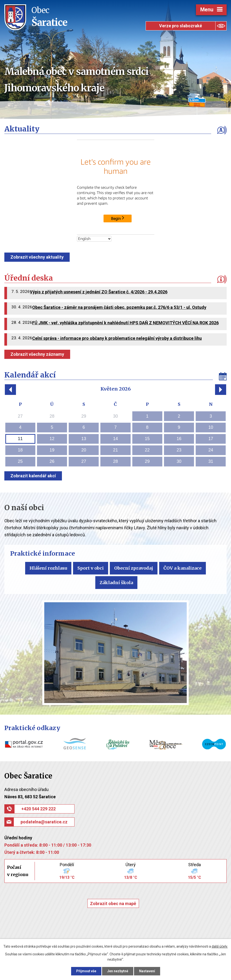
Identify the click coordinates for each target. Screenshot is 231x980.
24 (211, 450)
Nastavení (147, 971)
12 (52, 439)
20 (84, 450)
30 (179, 461)
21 (116, 450)
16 (179, 439)
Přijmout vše (86, 971)
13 (84, 439)
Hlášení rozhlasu (48, 568)
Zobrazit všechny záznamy (37, 354)
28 (116, 461)
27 (84, 461)
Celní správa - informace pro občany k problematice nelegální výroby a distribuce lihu (117, 338)
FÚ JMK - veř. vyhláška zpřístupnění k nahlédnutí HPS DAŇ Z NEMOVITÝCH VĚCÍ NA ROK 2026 (125, 323)
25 (20, 461)
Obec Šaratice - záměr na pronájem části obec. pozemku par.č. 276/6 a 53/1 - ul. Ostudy (119, 307)
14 (116, 439)
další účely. (220, 946)
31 (211, 461)
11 (20, 439)
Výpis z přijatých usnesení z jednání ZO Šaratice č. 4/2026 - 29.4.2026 (99, 292)
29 (147, 461)
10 (211, 427)
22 (147, 450)
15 (147, 439)
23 (179, 450)
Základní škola (116, 583)
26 (52, 461)
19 (52, 450)
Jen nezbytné (118, 971)
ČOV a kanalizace (183, 568)
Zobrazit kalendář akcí (33, 476)
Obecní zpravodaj (134, 568)
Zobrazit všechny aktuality (37, 257)
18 (20, 450)
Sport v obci (91, 568)
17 (211, 439)
